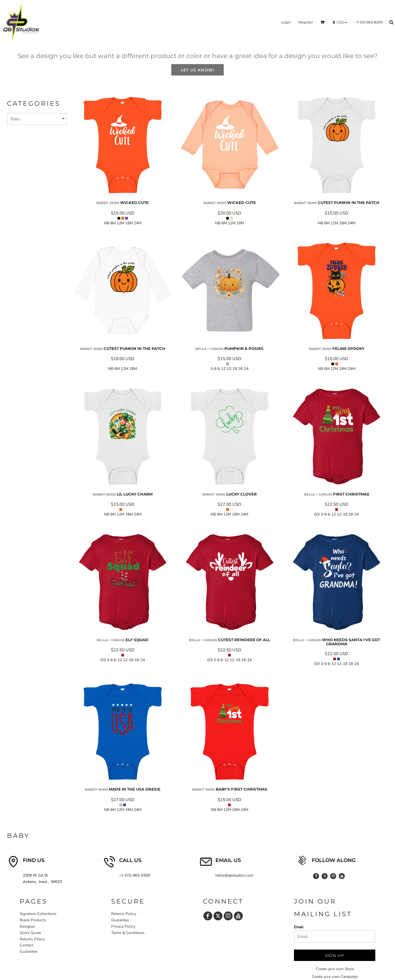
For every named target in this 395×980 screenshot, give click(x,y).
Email (299, 927)
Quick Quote (30, 933)
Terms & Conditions (128, 933)
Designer (27, 926)
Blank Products (33, 920)
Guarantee (28, 951)
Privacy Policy (123, 926)
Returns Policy (32, 939)
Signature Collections (38, 914)
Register (306, 22)
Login (286, 22)
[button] (323, 22)
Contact (26, 945)
